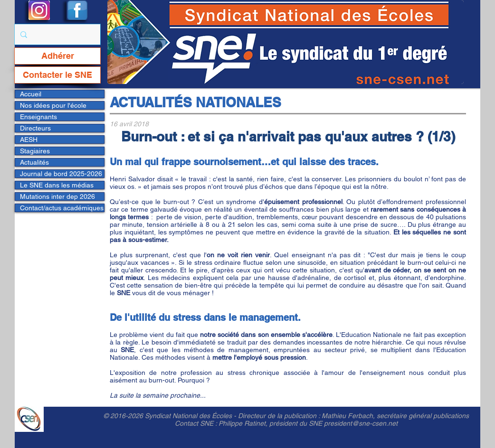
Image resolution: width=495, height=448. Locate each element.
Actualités (34, 162)
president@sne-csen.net (361, 423)
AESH (29, 140)
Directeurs (35, 128)
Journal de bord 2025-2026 (61, 174)
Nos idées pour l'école (53, 105)
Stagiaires (35, 151)
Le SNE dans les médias (57, 185)
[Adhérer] (57, 56)
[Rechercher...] (57, 34)
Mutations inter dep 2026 (57, 196)
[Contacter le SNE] (57, 75)
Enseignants (38, 117)
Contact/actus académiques (62, 208)
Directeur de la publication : (280, 416)
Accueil (31, 94)
